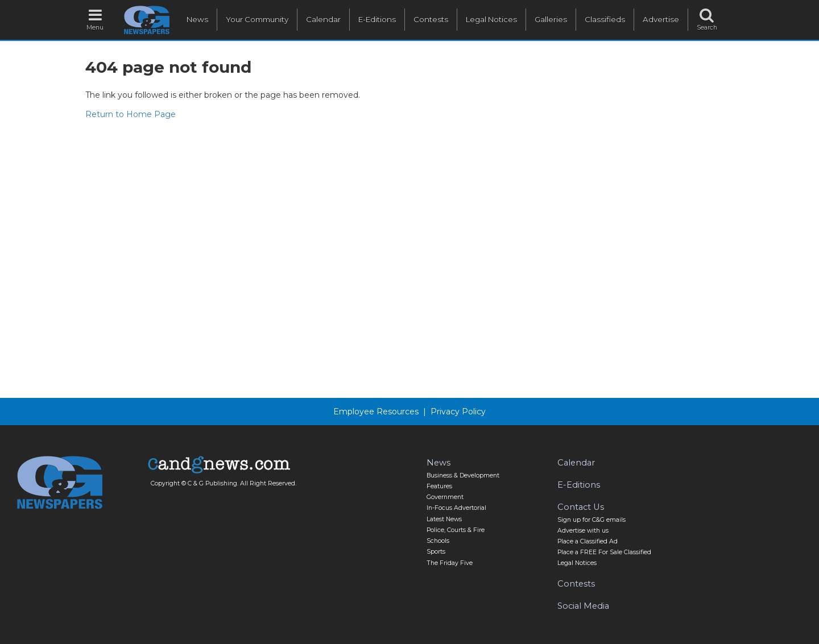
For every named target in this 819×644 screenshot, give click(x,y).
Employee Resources (376, 412)
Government (445, 497)
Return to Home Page (131, 114)
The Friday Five (450, 563)
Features (439, 486)
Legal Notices (491, 19)
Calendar (323, 19)
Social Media (583, 606)
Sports (436, 552)
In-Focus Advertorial (456, 508)
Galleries (551, 19)
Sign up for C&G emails (591, 520)
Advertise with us (583, 531)
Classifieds (605, 19)
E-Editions (377, 19)
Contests (431, 19)
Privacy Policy (458, 412)
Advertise (661, 19)
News (197, 19)
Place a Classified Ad (588, 541)
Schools (438, 541)
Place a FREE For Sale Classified (604, 552)
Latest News (444, 519)
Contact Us (581, 507)
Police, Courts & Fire (456, 530)
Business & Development (463, 475)
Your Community (257, 19)
